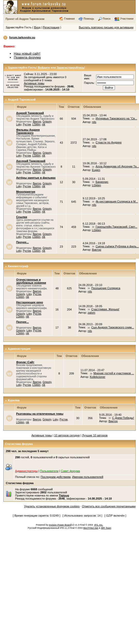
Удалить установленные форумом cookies (52, 506)
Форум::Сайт (25, 362)
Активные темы (34, 83)
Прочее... (22, 242)
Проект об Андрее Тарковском (25, 19)
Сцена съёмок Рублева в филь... (117, 246)
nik (44, 124)
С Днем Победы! (123, 418)
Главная (69, 19)
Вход (37, 27)
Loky (19, 124)
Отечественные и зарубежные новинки (31, 281)
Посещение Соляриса (106, 288)
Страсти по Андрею (109, 142)
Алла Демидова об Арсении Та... (117, 166)
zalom (91, 313)
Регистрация (51, 27)
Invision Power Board (60, 525)
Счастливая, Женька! (105, 309)
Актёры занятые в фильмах (36, 178)
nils (94, 122)
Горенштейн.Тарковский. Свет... (116, 227)
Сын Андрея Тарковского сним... (113, 327)
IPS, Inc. (99, 525)
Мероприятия (26, 192)
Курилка (14, 400)
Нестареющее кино (29, 302)
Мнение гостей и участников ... (114, 373)
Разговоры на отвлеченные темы (40, 414)
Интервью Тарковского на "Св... (116, 118)
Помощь (89, 19)
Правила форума (27, 57)
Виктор (37, 122)
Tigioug (64, 495)
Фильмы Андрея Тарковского (28, 131)
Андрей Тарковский (22, 100)
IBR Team (106, 528)
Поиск (107, 19)
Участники (127, 19)
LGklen (36, 124)
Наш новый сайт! (27, 54)
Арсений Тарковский (31, 161)
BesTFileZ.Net (91, 528)
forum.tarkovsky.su (22, 37)
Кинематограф (18, 266)
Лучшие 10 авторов (95, 435)
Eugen (96, 170)
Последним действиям (56, 477)
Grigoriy (47, 122)
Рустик (27, 124)
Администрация (19, 349)
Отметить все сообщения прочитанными (109, 506)
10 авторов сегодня (67, 435)
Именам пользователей (88, 477)
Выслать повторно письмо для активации (106, 27)
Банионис (102, 182)
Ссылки (22, 217)
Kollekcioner (98, 377)
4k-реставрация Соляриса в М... (117, 201)
